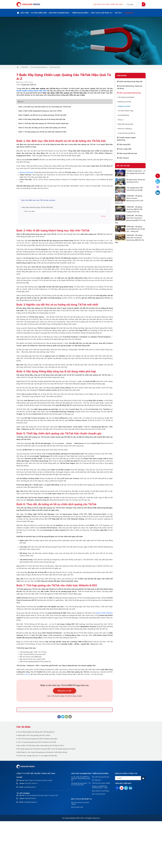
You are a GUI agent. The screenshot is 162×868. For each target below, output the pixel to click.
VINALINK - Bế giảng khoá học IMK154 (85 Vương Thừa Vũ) (134, 209)
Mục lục (21, 101)
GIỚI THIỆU (25, 13)
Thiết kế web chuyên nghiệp (101, 783)
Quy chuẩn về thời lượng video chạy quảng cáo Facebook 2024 (40, 745)
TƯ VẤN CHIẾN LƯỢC (39, 13)
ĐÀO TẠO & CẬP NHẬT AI (102, 13)
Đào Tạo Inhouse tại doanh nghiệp (80, 803)
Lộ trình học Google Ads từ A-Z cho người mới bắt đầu (37, 756)
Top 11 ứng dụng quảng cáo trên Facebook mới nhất (36, 742)
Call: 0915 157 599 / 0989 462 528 (108, 4)
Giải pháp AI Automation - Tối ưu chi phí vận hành (81, 784)
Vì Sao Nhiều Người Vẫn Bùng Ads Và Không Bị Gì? (36, 732)
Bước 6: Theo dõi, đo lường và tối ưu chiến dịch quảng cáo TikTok (42, 128)
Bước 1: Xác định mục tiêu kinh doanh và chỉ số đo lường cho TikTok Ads (45, 107)
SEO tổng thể (96, 780)
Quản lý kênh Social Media (101, 791)
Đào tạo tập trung (77, 807)
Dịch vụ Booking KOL (99, 794)
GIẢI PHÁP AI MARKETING (59, 13)
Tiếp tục (103, 216)
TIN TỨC (119, 13)
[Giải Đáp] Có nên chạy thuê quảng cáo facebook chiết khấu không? (42, 752)
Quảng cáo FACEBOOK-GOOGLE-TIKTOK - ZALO (100, 787)
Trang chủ (18, 13)
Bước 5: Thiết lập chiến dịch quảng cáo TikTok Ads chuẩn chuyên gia (43, 123)
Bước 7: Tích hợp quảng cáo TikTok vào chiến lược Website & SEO (42, 132)
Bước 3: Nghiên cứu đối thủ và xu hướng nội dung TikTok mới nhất (42, 115)
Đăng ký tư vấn (65, 691)
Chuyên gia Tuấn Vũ (28, 85)
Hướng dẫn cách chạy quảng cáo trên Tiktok (33, 735)
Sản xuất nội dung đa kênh (101, 777)
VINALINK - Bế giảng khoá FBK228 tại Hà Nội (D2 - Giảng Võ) (136, 229)
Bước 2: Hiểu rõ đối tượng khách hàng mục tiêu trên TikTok (40, 111)
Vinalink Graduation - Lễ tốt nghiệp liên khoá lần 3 (136, 173)
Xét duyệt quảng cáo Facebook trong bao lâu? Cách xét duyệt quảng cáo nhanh (46, 749)
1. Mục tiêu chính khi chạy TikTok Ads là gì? (37, 207)
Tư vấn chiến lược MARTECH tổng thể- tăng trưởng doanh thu (81, 778)
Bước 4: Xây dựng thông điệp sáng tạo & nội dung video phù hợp (42, 119)
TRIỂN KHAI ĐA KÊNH (81, 13)
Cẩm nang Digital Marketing (39, 67)
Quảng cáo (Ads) (55, 67)
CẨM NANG (129, 13)
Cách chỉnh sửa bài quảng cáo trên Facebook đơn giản (37, 739)
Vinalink (27, 674)
